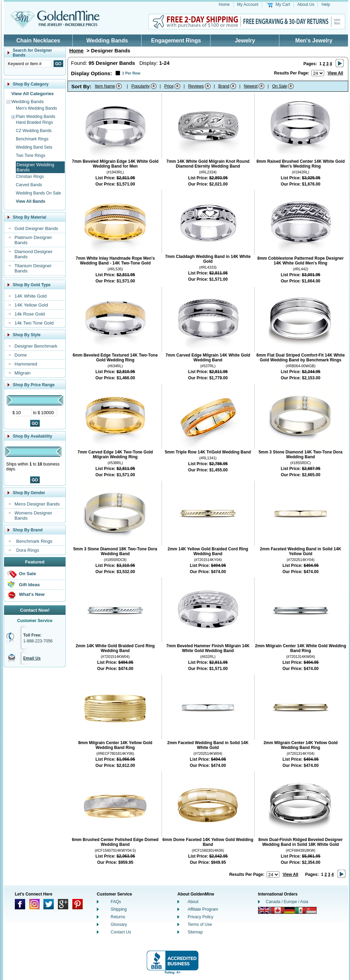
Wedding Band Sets (34, 147)
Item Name (105, 86)
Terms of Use (200, 924)
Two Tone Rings (30, 156)
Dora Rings (28, 550)
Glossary (119, 924)
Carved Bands (29, 185)
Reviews (196, 86)
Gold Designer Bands (36, 228)
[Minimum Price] (23, 413)
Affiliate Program (203, 909)
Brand (224, 86)
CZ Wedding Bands (34, 131)
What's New (32, 594)
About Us (306, 4)
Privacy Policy (201, 917)
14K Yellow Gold (31, 305)
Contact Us (121, 932)
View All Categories (33, 94)
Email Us (32, 658)
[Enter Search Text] (29, 64)
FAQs (116, 902)
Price (169, 86)
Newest (251, 86)
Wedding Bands (107, 41)
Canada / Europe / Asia (287, 902)
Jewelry (245, 41)
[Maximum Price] (49, 413)
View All (335, 73)
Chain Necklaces (38, 41)
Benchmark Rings (32, 139)
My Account (248, 4)
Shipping (119, 909)
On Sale (28, 574)
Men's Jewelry (314, 41)
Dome (21, 355)
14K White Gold (30, 296)
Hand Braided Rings (34, 122)
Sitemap (195, 932)
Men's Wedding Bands (36, 108)
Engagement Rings (176, 41)
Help (326, 4)
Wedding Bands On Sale (38, 193)
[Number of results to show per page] (318, 73)
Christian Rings (30, 177)
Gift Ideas (29, 585)
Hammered (26, 364)
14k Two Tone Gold (34, 323)
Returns (118, 917)
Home (224, 4)
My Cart (283, 4)
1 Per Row (131, 73)
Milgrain (23, 373)
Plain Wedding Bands (36, 117)
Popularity (140, 86)
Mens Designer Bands (37, 504)
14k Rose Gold (30, 314)
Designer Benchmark (36, 346)
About (193, 902)
